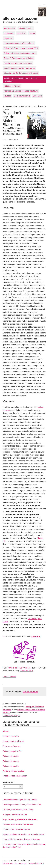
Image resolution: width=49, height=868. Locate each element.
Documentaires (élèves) (13, 741)
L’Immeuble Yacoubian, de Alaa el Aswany (21, 839)
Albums (6, 731)
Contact (31, 863)
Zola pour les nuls (22, 96)
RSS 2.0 (40, 863)
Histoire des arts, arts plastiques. (18, 63)
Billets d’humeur (26, 28)
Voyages (7, 96)
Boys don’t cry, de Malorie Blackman (20, 819)
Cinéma (32, 33)
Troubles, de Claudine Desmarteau (18, 824)
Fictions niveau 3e (11, 756)
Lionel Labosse (9, 677)
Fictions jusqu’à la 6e (12, 751)
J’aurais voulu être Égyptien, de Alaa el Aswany (23, 834)
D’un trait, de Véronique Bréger (16, 829)
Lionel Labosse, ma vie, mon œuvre (19, 68)
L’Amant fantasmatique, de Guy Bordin (20, 800)
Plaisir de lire (26, 671)
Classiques (8, 38)
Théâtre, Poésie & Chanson (15, 776)
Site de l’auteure (30, 692)
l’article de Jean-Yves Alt (19, 668)
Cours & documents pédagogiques (19, 43)
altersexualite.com (20, 18)
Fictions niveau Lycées (13, 771)
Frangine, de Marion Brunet (15, 814)
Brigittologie (9, 33)
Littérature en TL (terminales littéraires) (21, 73)
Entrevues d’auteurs (11, 746)
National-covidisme (12, 86)
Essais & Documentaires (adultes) (19, 58)
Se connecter (21, 863)
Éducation (37, 96)
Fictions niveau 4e (11, 761)
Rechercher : (9, 782)
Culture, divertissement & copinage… (20, 53)
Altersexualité (10, 28)
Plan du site (8, 863)
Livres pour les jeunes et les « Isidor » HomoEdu (20, 79)
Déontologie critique (11, 716)
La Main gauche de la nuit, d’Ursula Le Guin (22, 805)
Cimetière (21, 33)
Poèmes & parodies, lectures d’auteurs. (21, 91)
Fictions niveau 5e (11, 766)
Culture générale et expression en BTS (21, 48)
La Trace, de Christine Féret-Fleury (18, 810)
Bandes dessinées (11, 736)
